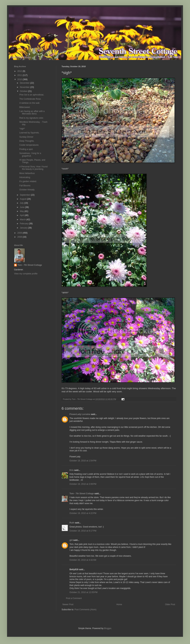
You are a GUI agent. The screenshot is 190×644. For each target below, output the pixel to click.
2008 (20, 237)
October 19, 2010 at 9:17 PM (83, 531)
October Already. (27, 190)
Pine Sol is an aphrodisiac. (32, 95)
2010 (20, 79)
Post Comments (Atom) (85, 610)
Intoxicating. (25, 177)
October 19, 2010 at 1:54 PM (83, 461)
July (22, 203)
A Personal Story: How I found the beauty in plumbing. (33, 168)
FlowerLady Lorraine (80, 414)
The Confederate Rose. (30, 99)
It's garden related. (28, 181)
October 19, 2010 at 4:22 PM (83, 513)
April (22, 215)
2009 (20, 233)
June (22, 207)
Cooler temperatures (29, 145)
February (24, 224)
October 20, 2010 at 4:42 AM (83, 560)
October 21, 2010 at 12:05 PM (83, 592)
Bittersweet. (25, 107)
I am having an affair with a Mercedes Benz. (32, 112)
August (23, 199)
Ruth (72, 523)
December (25, 83)
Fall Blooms (25, 186)
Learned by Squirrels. (29, 133)
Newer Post (68, 604)
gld (71, 540)
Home (119, 604)
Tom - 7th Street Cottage (82, 494)
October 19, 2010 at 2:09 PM (83, 484)
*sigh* (22, 129)
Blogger (108, 628)
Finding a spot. (26, 149)
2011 (20, 75)
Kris (72, 470)
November (25, 87)
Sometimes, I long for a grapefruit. (30, 154)
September (25, 195)
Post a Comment (74, 598)
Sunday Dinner (26, 137)
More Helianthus (27, 173)
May (22, 211)
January (24, 228)
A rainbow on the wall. (30, 103)
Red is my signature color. (31, 118)
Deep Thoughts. (27, 141)
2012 (20, 71)
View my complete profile (26, 274)
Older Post (170, 604)
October (24, 91)
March (23, 220)
